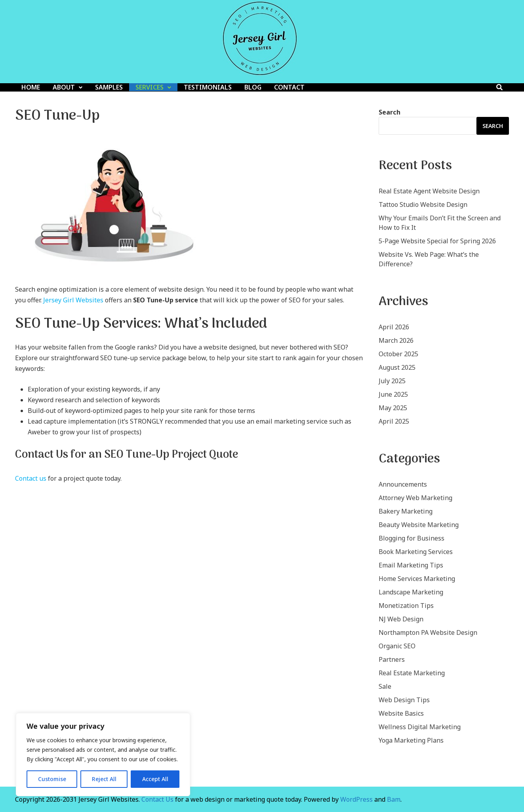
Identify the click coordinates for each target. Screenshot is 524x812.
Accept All (155, 779)
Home (31, 87)
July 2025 (392, 381)
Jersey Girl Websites (73, 300)
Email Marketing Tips (411, 565)
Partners (392, 659)
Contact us (31, 478)
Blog (253, 87)
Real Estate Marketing (412, 673)
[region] (103, 755)
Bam (394, 799)
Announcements (403, 484)
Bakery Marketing (406, 511)
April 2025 (394, 421)
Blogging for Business (412, 538)
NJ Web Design (401, 619)
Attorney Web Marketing (415, 498)
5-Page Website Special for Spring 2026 (437, 241)
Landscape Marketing (411, 592)
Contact (289, 87)
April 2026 (394, 327)
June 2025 (393, 394)
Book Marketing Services (416, 552)
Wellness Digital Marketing (420, 727)
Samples (109, 87)
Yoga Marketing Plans (411, 740)
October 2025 (398, 354)
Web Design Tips (404, 700)
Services (150, 87)
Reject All (104, 779)
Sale (385, 686)
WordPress (356, 799)
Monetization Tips (406, 606)
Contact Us (157, 799)
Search (390, 112)
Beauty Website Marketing (419, 525)
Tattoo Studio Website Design (423, 204)
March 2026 (396, 340)
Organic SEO (397, 646)
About (64, 87)
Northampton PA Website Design (428, 632)
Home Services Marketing (417, 579)
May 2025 (393, 408)
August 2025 (397, 367)
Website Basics (401, 713)
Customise (52, 779)
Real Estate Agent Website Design (429, 191)
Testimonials (208, 87)
